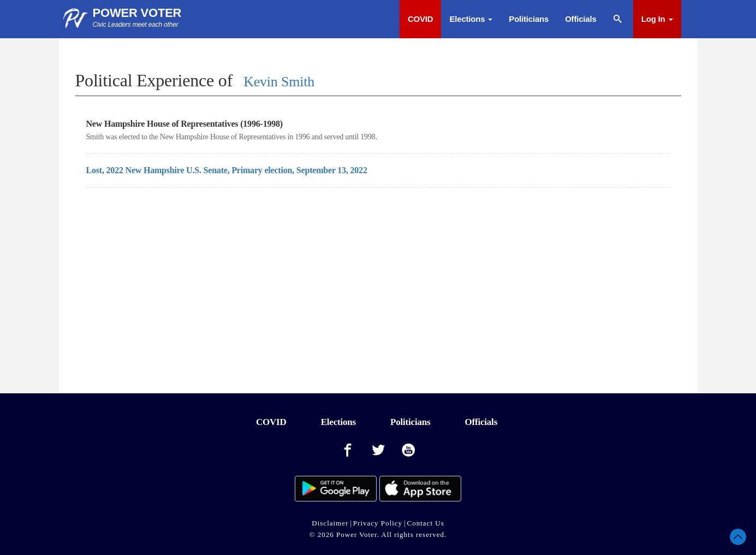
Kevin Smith (279, 82)
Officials (581, 19)
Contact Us (426, 523)
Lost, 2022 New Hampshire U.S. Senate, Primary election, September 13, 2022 (227, 170)
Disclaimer (330, 523)
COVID (421, 19)
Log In (657, 19)
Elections (471, 19)
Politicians (529, 19)
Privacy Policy (378, 523)
